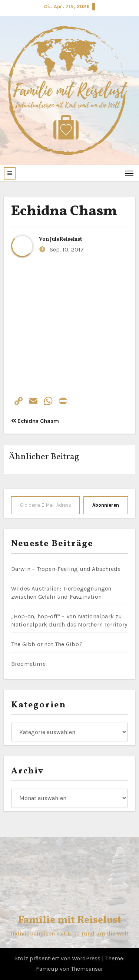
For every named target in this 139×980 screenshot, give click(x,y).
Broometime (28, 664)
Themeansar (87, 969)
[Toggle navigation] (130, 173)
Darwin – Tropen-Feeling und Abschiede (66, 569)
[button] (10, 173)
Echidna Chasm (64, 212)
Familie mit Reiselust (70, 920)
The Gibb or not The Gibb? (47, 644)
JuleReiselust (66, 239)
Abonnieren (106, 505)
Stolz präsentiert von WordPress (58, 958)
